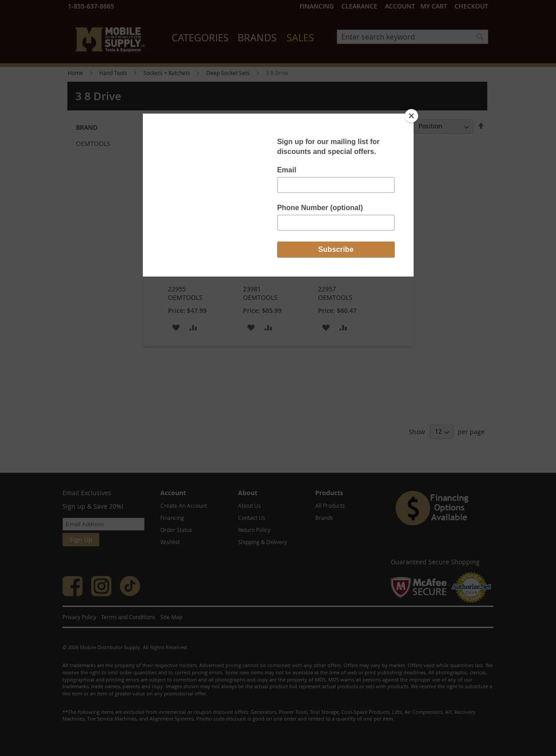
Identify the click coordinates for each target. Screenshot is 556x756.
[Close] (411, 116)
